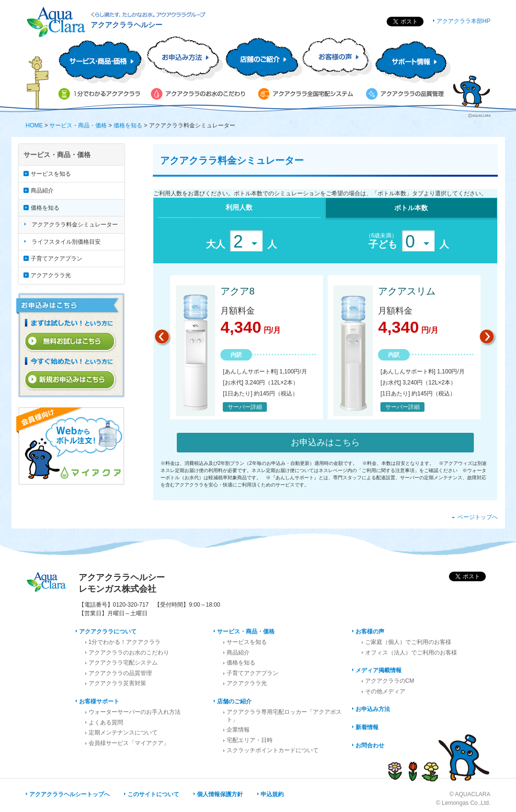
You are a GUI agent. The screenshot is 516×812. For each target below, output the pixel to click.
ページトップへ (478, 517)
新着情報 (367, 727)
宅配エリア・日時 (250, 740)
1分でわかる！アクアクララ (125, 642)
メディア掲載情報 (378, 670)
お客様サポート (99, 701)
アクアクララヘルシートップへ (69, 794)
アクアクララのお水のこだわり (129, 653)
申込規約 (272, 794)
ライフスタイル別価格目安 (66, 242)
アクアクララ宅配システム (123, 663)
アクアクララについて (108, 632)
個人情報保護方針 (220, 794)
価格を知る (128, 125)
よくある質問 (106, 722)
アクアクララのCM (390, 681)
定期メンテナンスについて (123, 733)
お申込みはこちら (325, 442)
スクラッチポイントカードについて (273, 750)
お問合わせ (370, 745)
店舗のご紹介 (234, 701)
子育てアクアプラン (57, 259)
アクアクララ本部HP (464, 21)
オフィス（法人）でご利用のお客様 (411, 653)
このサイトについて (153, 794)
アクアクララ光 (51, 275)
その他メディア (385, 691)
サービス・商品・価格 (78, 125)
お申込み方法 (373, 709)
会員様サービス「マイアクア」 (129, 743)
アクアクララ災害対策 (117, 683)
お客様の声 (370, 632)
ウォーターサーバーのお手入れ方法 (135, 712)
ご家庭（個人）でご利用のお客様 (408, 642)
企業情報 (238, 730)
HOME (34, 125)
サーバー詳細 (245, 407)
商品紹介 (42, 191)
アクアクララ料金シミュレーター (75, 225)
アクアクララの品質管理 (120, 673)
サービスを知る (51, 174)
